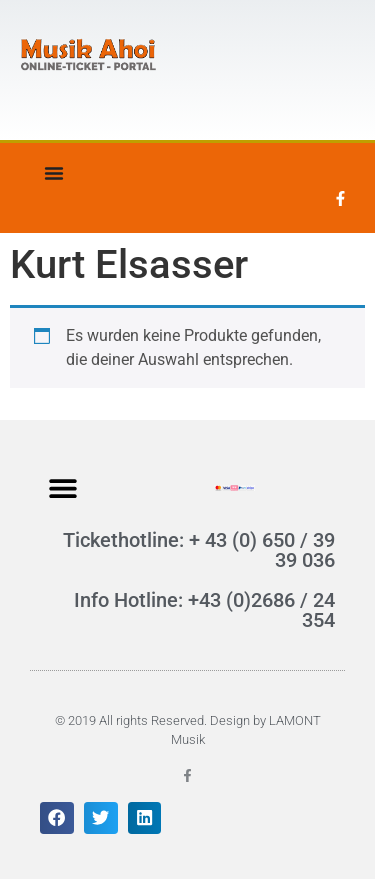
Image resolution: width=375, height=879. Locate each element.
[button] (62, 487)
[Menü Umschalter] (54, 173)
